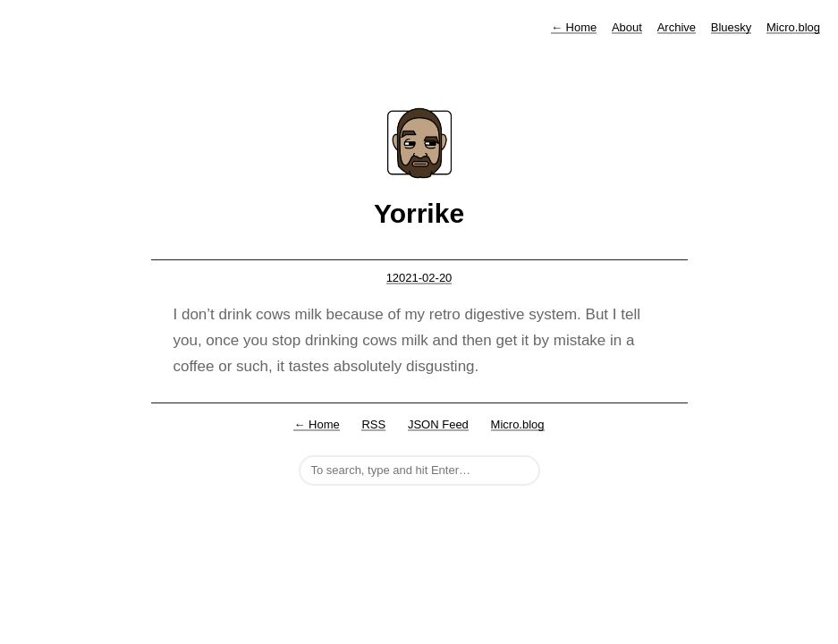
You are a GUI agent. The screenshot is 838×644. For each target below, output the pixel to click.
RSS (373, 424)
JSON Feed (438, 424)
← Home (316, 424)
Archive (677, 27)
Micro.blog (793, 27)
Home (574, 27)
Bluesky (732, 27)
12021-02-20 (419, 278)
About (627, 27)
